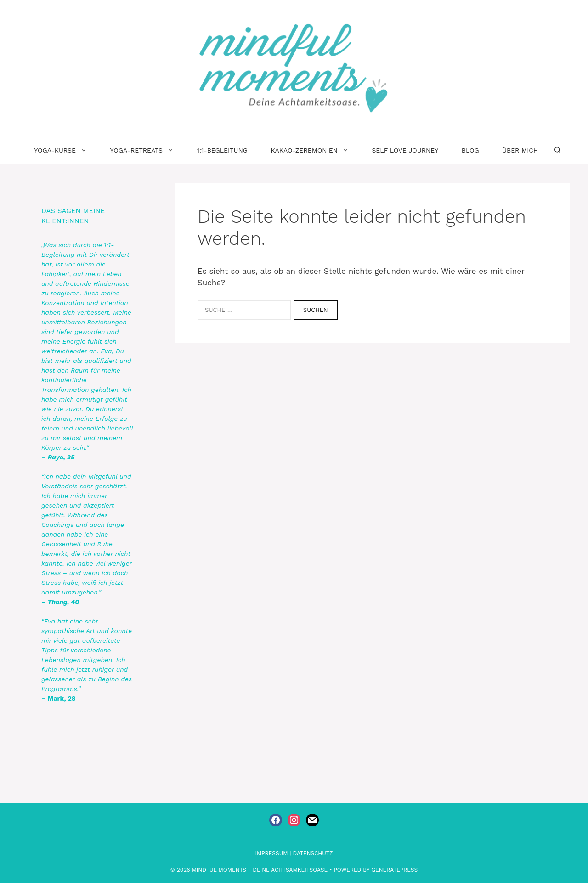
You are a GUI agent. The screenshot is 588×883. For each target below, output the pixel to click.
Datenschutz (313, 853)
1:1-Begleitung (222, 150)
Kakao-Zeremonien (315, 150)
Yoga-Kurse (66, 150)
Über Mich (520, 150)
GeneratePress (394, 870)
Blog (470, 150)
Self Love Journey (405, 150)
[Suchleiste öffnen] (558, 150)
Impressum (272, 853)
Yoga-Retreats (148, 150)
